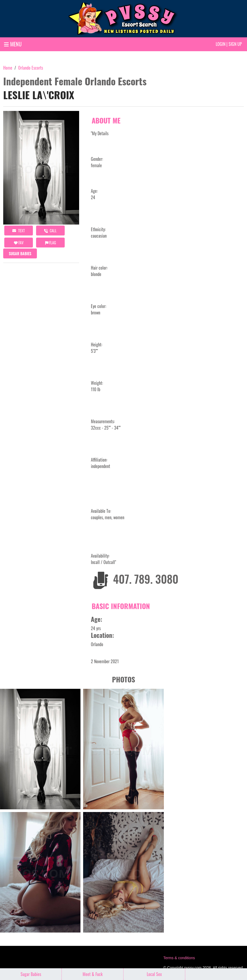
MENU (13, 44)
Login (221, 44)
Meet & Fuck (93, 974)
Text (19, 231)
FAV (19, 243)
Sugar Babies (20, 253)
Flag (51, 243)
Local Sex (154, 974)
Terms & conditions (179, 958)
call (50, 231)
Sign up (235, 44)
